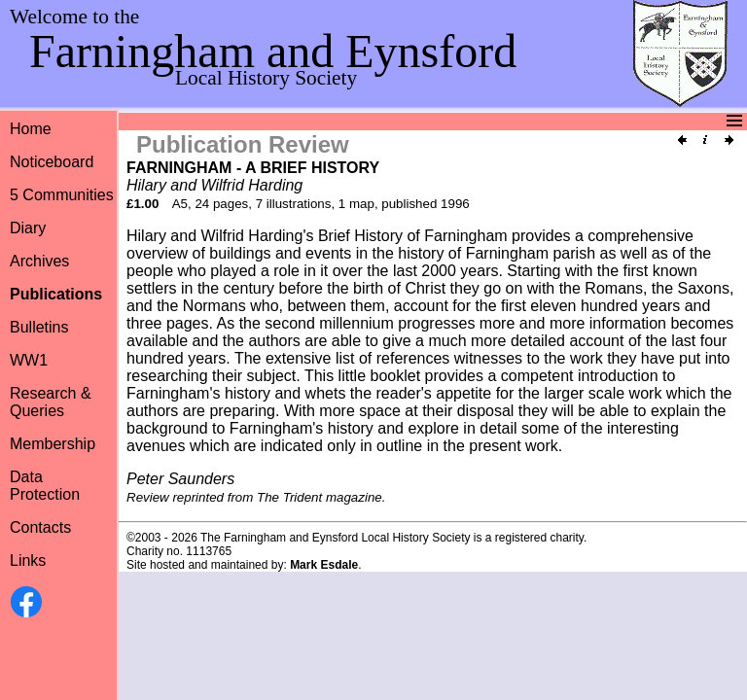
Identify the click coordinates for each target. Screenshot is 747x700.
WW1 (29, 360)
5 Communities (62, 195)
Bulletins (39, 327)
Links (28, 560)
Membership (53, 444)
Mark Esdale (324, 565)
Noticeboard (52, 162)
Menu (371, 121)
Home (31, 129)
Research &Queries (51, 402)
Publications (56, 294)
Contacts (40, 527)
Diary (28, 228)
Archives (39, 261)
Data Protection (45, 486)
